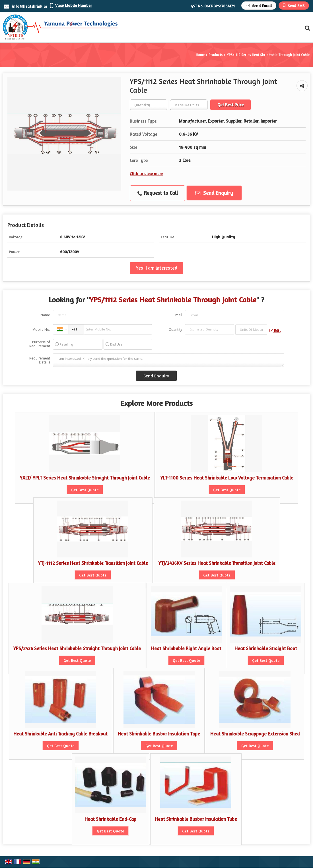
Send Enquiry (214, 193)
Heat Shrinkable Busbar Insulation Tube (196, 819)
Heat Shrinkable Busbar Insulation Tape (159, 734)
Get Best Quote (85, 490)
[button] (74, 5)
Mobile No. (41, 329)
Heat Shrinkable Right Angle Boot (186, 648)
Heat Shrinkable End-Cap (110, 819)
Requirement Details (40, 360)
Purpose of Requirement (40, 344)
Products (216, 55)
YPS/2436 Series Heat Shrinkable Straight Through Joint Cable (77, 648)
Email (178, 315)
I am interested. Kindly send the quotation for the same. (168, 360)
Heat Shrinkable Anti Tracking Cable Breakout (60, 734)
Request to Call (158, 193)
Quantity (175, 329)
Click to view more (146, 173)
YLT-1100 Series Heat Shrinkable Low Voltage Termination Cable (227, 478)
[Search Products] (307, 28)
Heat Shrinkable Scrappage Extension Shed (255, 734)
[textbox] (189, 105)
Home (200, 55)
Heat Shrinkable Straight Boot (266, 648)
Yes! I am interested (156, 268)
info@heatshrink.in (29, 6)
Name (45, 315)
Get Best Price (230, 105)
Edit (275, 331)
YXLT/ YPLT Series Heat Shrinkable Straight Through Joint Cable (85, 478)
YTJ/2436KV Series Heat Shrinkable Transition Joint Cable (217, 563)
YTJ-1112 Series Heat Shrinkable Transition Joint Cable (93, 563)
